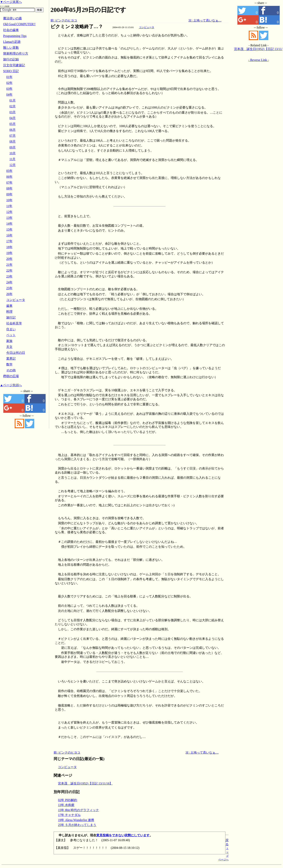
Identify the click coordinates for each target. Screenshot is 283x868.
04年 (9, 95)
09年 (9, 194)
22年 (9, 271)
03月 (13, 112)
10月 (13, 153)
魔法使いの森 (13, 18)
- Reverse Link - (259, 60)
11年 (9, 206)
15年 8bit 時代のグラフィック (78, 810)
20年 (9, 259)
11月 (12, 159)
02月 (13, 106)
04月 (13, 118)
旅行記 (11, 317)
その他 (11, 370)
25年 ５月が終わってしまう (77, 825)
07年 (9, 183)
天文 (9, 347)
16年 (9, 235)
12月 (13, 165)
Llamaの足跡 (12, 42)
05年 (9, 171)
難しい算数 (11, 48)
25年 (9, 288)
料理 (9, 312)
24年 (9, 282)
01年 (9, 77)
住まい (11, 329)
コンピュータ (147, 27)
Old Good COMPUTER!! (19, 24)
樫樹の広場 (11, 376)
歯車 (9, 306)
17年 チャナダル (69, 815)
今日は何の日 (16, 353)
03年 (9, 89)
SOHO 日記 (11, 71)
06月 (13, 130)
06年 (9, 177)
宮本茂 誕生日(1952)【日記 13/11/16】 (85, 783)
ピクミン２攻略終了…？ (77, 27)
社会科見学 (14, 323)
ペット (11, 335)
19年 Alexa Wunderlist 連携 (76, 820)
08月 (13, 141)
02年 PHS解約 (67, 800)
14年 (9, 224)
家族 (9, 341)
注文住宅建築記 (14, 65)
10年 (9, 200)
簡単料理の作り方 (16, 53)
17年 (9, 241)
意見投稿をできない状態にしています (123, 835)
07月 (13, 136)
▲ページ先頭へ (11, 385)
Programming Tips (15, 36)
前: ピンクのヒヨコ (64, 20)
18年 (9, 247)
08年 (9, 188)
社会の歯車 (11, 30)
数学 (9, 364)
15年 (9, 229)
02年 (9, 83)
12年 (9, 212)
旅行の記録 (11, 59)
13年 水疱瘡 (66, 805)
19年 (9, 253)
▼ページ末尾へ (11, 2)
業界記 (11, 359)
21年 (9, 265)
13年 (9, 218)
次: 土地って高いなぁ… (205, 20)
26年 (9, 294)
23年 (9, 276)
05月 (13, 124)
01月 (13, 100)
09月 (13, 147)
